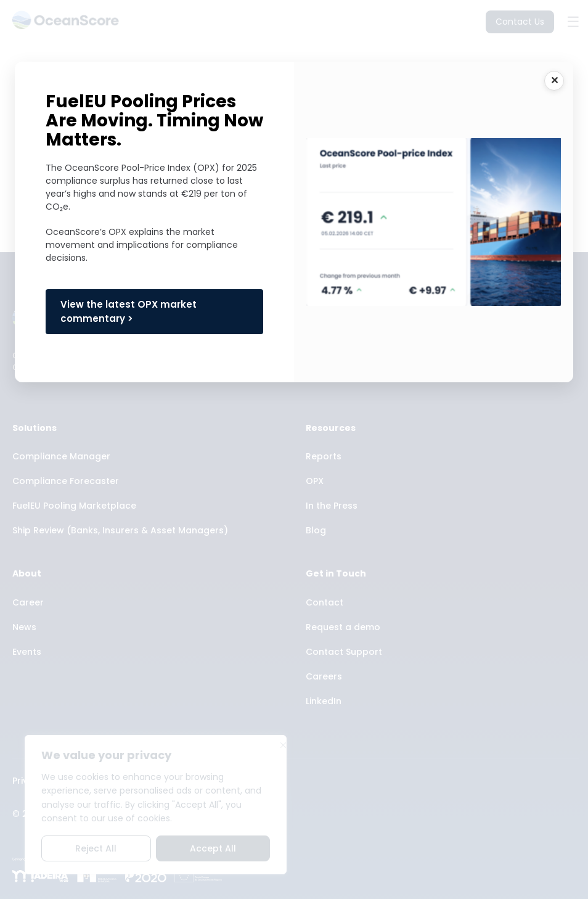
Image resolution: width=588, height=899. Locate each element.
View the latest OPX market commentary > (129, 311)
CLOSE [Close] (554, 81)
